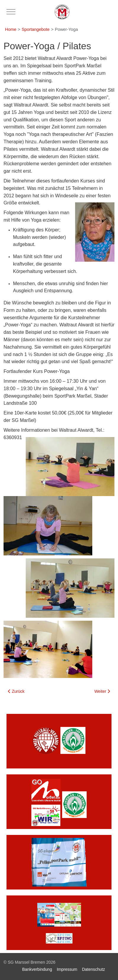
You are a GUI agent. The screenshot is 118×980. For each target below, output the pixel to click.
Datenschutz (93, 969)
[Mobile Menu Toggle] (11, 12)
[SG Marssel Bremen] (62, 12)
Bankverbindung (37, 969)
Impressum (67, 969)
